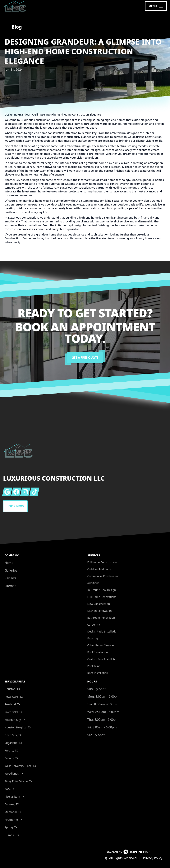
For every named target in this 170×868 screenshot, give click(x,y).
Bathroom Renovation (101, 618)
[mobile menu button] (156, 6)
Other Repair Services (101, 645)
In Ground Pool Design (102, 590)
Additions (93, 583)
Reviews (10, 578)
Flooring (93, 638)
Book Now (15, 506)
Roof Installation (98, 673)
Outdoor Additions (99, 569)
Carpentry (94, 625)
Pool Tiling (94, 666)
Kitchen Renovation (100, 611)
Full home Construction (102, 562)
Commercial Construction (103, 576)
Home (9, 563)
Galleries (11, 570)
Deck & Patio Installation (103, 631)
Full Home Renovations (102, 597)
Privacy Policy (153, 858)
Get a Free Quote (85, 358)
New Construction (99, 604)
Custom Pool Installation (103, 659)
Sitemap (11, 586)
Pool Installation (98, 652)
